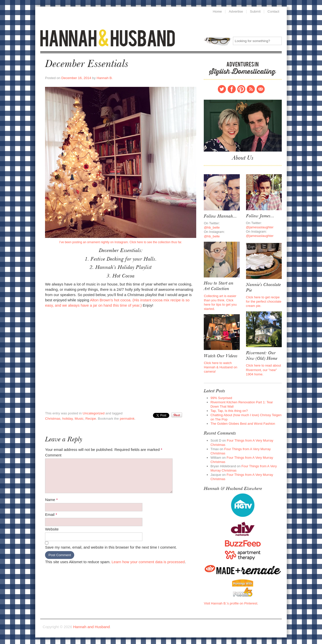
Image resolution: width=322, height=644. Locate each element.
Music (79, 419)
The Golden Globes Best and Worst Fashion (243, 424)
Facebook (232, 89)
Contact (261, 89)
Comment (53, 455)
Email (51, 514)
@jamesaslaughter (260, 227)
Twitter (222, 89)
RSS (251, 89)
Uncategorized (94, 413)
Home (217, 12)
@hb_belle (212, 227)
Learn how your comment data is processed (148, 562)
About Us (243, 158)
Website (52, 529)
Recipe (91, 419)
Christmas (53, 419)
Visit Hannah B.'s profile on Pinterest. (231, 603)
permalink (127, 419)
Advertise (236, 12)
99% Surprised (221, 398)
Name (51, 500)
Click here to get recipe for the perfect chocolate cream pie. (264, 301)
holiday (67, 419)
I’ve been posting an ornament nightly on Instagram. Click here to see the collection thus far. (120, 242)
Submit (255, 12)
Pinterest (241, 89)
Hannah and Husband (108, 38)
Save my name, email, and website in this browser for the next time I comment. (111, 547)
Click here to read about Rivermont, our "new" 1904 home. (264, 370)
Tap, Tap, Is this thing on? (229, 411)
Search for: (217, 41)
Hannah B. (105, 78)
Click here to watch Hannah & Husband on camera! (220, 367)
